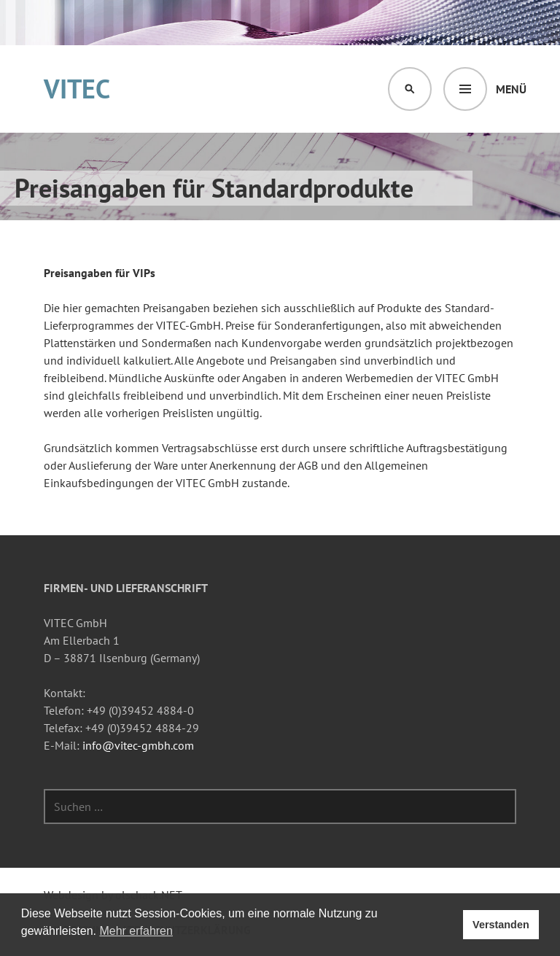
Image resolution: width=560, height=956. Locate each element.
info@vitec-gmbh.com (138, 745)
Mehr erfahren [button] (136, 931)
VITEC (77, 89)
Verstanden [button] (501, 925)
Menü (511, 89)
